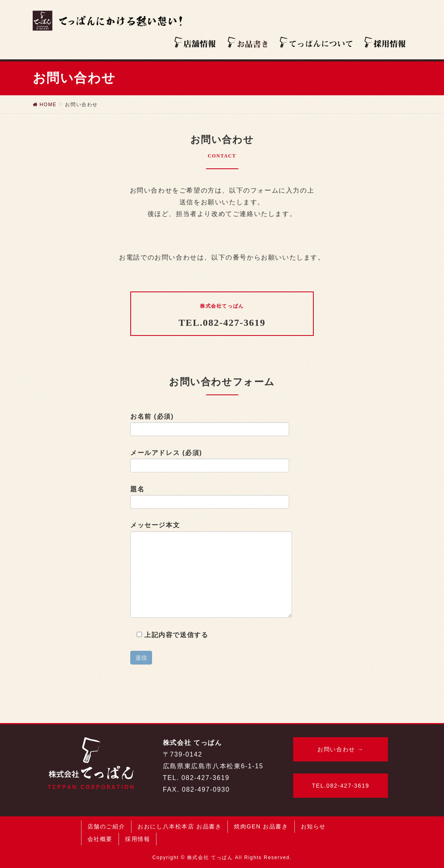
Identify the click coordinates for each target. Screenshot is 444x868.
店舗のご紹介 (106, 826)
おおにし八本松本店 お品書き (179, 826)
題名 (210, 497)
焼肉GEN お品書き (261, 826)
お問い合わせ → (341, 749)
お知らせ (313, 826)
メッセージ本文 (211, 570)
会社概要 (100, 839)
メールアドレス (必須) (210, 461)
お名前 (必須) (210, 425)
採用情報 (138, 839)
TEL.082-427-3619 (340, 786)
